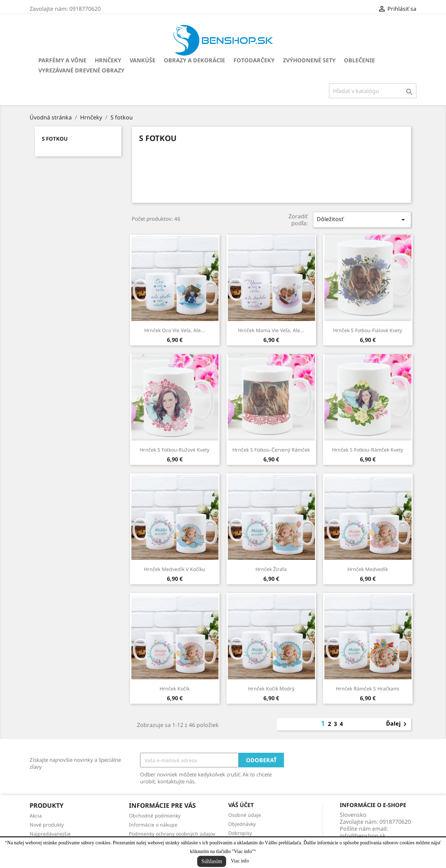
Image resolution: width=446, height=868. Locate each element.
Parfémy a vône (62, 60)
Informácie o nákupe (153, 825)
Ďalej (398, 724)
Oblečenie (359, 60)
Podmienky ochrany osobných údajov (172, 834)
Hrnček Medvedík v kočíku (175, 569)
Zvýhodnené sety (309, 60)
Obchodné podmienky (155, 816)
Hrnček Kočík (175, 689)
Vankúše (143, 60)
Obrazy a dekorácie (194, 60)
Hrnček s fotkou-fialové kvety (368, 330)
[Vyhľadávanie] (373, 91)
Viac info (240, 861)
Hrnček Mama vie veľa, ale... (271, 330)
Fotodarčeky (254, 60)
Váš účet (241, 805)
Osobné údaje (245, 815)
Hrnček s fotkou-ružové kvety (175, 450)
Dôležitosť (362, 220)
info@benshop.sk (363, 836)
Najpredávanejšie (50, 834)
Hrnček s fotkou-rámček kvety (368, 450)
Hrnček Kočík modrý (271, 689)
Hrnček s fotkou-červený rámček (271, 450)
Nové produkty (47, 825)
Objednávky (242, 824)
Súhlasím (212, 861)
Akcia (36, 816)
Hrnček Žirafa (271, 569)
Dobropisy (240, 833)
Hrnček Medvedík (368, 569)
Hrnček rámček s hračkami (368, 689)
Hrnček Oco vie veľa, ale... (175, 330)
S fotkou (55, 139)
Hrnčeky (108, 60)
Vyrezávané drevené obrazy (81, 70)
